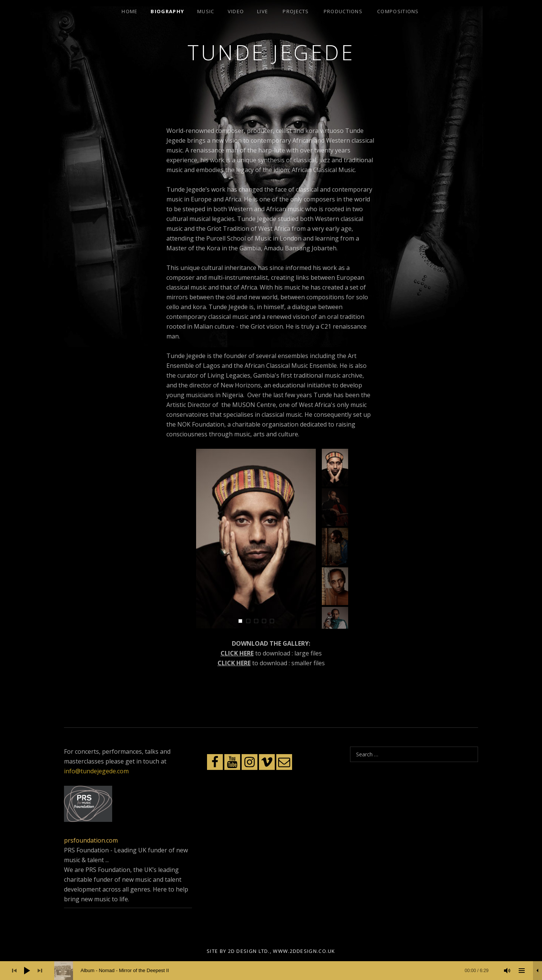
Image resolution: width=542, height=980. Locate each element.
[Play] (27, 971)
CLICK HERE (237, 653)
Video (236, 11)
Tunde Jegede (271, 52)
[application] (271, 971)
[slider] (275, 971)
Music (206, 11)
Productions (343, 11)
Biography (167, 11)
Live (263, 11)
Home (129, 11)
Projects (296, 11)
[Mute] (507, 971)
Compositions (398, 11)
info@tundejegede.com (96, 771)
